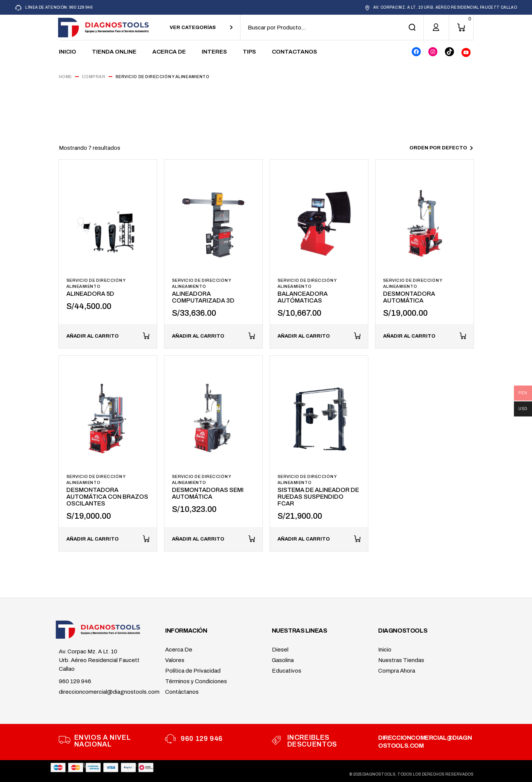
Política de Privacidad (193, 671)
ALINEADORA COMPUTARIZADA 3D (203, 297)
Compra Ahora (397, 671)
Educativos (287, 671)
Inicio (385, 650)
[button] (108, 336)
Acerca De (179, 650)
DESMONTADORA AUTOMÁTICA (409, 297)
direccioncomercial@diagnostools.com (109, 692)
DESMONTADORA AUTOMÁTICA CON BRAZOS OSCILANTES (107, 497)
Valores (175, 660)
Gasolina (283, 660)
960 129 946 (75, 681)
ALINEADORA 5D (90, 294)
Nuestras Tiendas (401, 660)
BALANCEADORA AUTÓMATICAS (303, 297)
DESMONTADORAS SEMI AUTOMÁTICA (208, 493)
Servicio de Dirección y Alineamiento (96, 283)
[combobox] (201, 27)
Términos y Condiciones (196, 681)
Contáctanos (182, 692)
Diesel (280, 650)
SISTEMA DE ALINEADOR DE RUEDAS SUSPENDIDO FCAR (318, 497)
